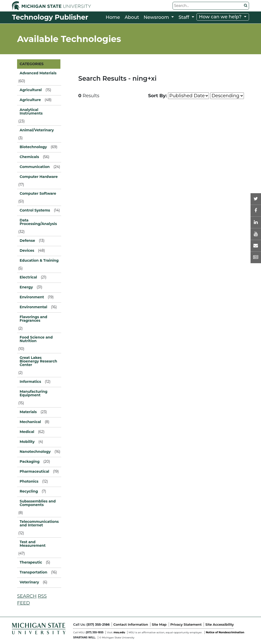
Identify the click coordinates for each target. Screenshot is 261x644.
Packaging (30, 461)
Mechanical (30, 422)
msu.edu (119, 632)
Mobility (27, 442)
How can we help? (221, 17)
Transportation (33, 572)
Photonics (29, 481)
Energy (26, 287)
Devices (27, 250)
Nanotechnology (35, 452)
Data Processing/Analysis (38, 222)
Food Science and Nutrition (36, 339)
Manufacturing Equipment (34, 393)
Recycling (29, 491)
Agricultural (31, 90)
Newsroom (157, 17)
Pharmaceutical (34, 471)
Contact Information (131, 624)
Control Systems (35, 210)
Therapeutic (31, 562)
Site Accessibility (220, 624)
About (132, 17)
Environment (32, 297)
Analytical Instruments (31, 111)
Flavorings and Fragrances (33, 319)
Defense (27, 241)
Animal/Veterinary (37, 130)
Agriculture (30, 100)
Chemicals (29, 157)
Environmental (33, 307)
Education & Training (39, 260)
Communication (35, 167)
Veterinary (29, 582)
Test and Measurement (33, 544)
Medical (27, 432)
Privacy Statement (186, 624)
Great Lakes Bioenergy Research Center (38, 361)
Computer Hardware (39, 177)
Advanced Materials (38, 73)
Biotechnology (33, 147)
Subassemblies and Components (38, 503)
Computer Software (38, 193)
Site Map (159, 624)
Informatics (30, 382)
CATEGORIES (32, 64)
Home (113, 17)
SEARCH (27, 596)
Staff (184, 17)
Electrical (28, 277)
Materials (28, 412)
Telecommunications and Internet (39, 523)
